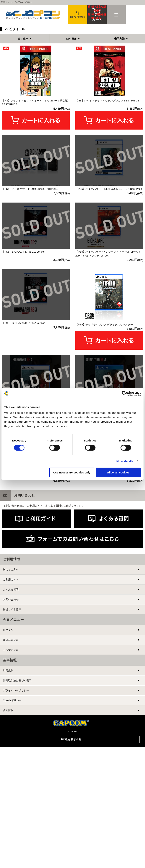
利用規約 (8, 759)
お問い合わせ (11, 688)
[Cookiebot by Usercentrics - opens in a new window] (125, 393)
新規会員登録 (11, 728)
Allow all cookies (118, 472)
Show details (125, 461)
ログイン (8, 718)
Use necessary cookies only (72, 472)
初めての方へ (11, 658)
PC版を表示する (71, 828)
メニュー (116, 14)
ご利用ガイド (11, 668)
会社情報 (8, 799)
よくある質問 (11, 678)
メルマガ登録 (11, 738)
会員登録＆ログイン (78, 14)
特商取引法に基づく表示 (17, 769)
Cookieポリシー (12, 789)
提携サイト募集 (12, 698)
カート (97, 13)
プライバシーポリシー (16, 779)
